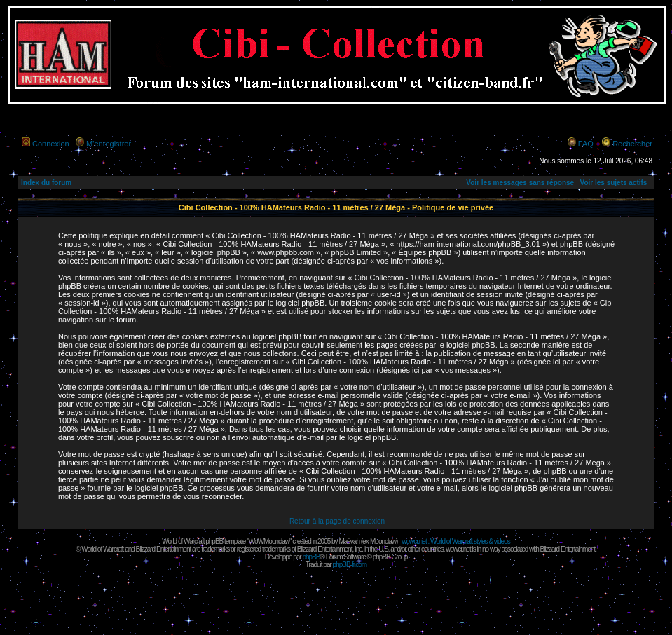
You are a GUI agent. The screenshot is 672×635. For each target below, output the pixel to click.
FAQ (586, 144)
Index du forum (46, 183)
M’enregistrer (109, 144)
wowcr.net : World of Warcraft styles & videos (456, 541)
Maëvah (349, 541)
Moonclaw (383, 541)
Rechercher (632, 144)
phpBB (311, 557)
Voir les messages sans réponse (520, 183)
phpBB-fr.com (350, 565)
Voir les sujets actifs (613, 183)
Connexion (51, 144)
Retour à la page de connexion (337, 521)
